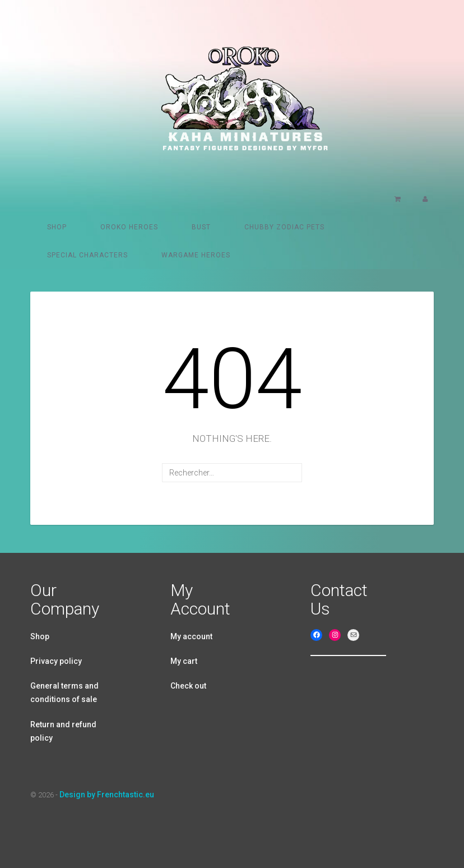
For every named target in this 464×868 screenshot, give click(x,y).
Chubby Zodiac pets (284, 227)
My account (191, 636)
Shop (57, 227)
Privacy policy (56, 661)
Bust (201, 227)
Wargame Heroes (196, 255)
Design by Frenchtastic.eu (107, 795)
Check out (188, 686)
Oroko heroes (129, 227)
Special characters (87, 255)
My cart (184, 661)
